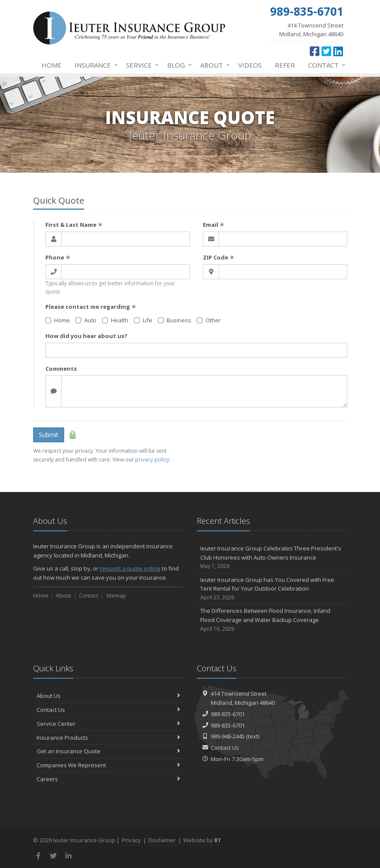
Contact (325, 65)
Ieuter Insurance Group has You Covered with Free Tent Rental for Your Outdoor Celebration (272, 589)
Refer (285, 65)
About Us (108, 696)
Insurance (94, 65)
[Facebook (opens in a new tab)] (315, 51)
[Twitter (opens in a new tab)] (326, 51)
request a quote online (130, 568)
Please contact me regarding (91, 307)
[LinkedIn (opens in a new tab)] (338, 51)
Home (51, 65)
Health (115, 320)
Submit (49, 435)
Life (143, 320)
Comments (61, 369)
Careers (108, 779)
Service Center (108, 724)
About (213, 65)
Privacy (131, 840)
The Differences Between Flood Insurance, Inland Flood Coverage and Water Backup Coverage (272, 620)
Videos (250, 65)
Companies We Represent (108, 765)
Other (209, 320)
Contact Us (108, 710)
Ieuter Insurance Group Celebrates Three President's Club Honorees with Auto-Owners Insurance (272, 557)
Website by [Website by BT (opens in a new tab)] (202, 840)
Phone (58, 257)
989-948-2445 (228, 736)
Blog (178, 65)
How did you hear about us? (86, 336)
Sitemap (116, 596)
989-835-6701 (228, 714)
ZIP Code (219, 257)
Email (214, 225)
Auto (86, 320)
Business (175, 320)
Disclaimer (162, 840)
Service (141, 65)
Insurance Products (108, 738)
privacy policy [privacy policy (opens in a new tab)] (152, 460)
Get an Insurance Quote (108, 751)
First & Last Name (74, 225)
